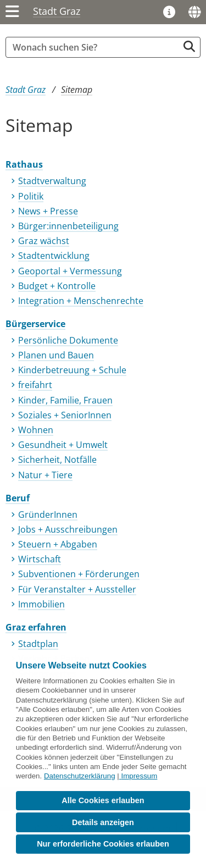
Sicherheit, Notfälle (57, 460)
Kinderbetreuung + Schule (72, 370)
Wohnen (36, 430)
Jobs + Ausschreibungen (68, 529)
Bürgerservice (35, 324)
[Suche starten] (189, 46)
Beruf (18, 498)
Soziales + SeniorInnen (65, 415)
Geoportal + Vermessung (70, 271)
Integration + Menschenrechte (81, 301)
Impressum (139, 776)
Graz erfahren (36, 627)
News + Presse (48, 211)
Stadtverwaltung (52, 181)
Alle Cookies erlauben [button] (103, 800)
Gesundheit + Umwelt (63, 445)
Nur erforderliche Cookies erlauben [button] (103, 844)
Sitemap (77, 90)
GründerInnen (48, 515)
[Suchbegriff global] (95, 47)
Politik (31, 196)
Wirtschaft (40, 559)
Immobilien (41, 604)
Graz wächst (44, 241)
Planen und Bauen (56, 355)
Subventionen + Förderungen (79, 574)
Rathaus (24, 164)
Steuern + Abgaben (58, 544)
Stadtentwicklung (54, 256)
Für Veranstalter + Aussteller (77, 589)
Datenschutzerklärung (80, 776)
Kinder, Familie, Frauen (65, 400)
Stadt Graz (57, 11)
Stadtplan (38, 644)
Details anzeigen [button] (103, 822)
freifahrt (35, 385)
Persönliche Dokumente (68, 340)
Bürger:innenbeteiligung (68, 226)
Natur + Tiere (45, 475)
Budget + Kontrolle (57, 286)
